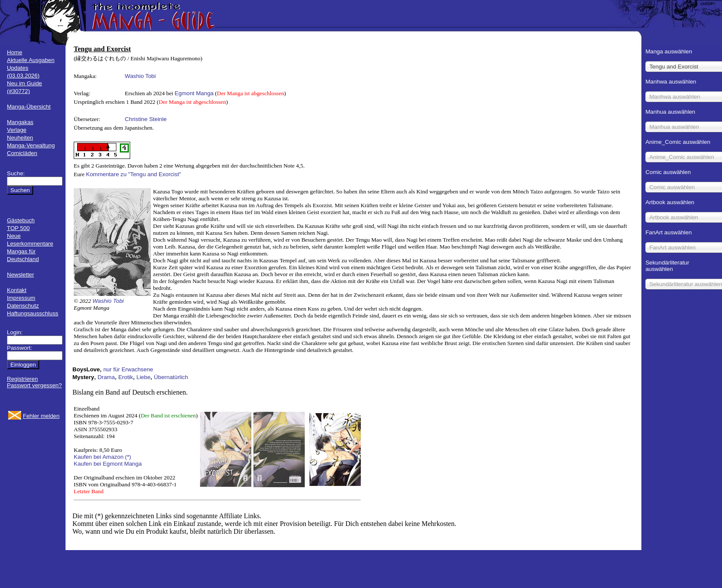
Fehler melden (41, 416)
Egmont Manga (194, 93)
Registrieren (22, 379)
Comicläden (22, 153)
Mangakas (20, 122)
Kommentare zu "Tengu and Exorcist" (134, 174)
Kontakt (17, 290)
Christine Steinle (146, 119)
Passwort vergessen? (34, 385)
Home (15, 52)
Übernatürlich (171, 377)
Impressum (21, 298)
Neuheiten (20, 138)
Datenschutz (23, 306)
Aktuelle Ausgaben (31, 60)
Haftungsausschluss (33, 313)
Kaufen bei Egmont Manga (108, 464)
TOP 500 (18, 228)
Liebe (143, 377)
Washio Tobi (141, 76)
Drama (106, 377)
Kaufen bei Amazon (99, 457)
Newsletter (20, 275)
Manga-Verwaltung (31, 145)
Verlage (17, 130)
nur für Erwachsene (128, 369)
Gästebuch (21, 220)
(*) (128, 457)
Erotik (125, 377)
